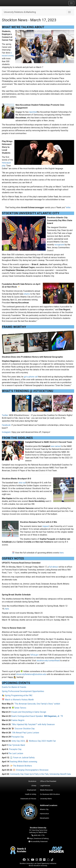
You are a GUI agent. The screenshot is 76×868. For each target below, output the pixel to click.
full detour (54, 567)
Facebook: (6, 425)
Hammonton (44, 814)
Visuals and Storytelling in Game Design (29, 712)
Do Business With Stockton (50, 794)
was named (56, 446)
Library (34, 786)
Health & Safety (31, 794)
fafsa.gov (35, 655)
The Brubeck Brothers (22, 766)
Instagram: (6, 432)
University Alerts (46, 799)
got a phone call (31, 377)
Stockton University (14, 3)
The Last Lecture (16, 753)
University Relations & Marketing (20, 12)
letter (68, 207)
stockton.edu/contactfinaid (48, 661)
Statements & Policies (28, 799)
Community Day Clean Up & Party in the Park (29, 774)
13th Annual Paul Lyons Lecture (25, 733)
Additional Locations (49, 805)
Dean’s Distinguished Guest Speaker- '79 (37, 716)
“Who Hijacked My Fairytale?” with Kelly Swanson (33, 724)
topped (46, 526)
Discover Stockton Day (25, 729)
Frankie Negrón (18, 720)
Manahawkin (45, 818)
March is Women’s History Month (19, 700)
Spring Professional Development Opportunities (23, 691)
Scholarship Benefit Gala (60, 774)
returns (27, 294)
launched (33, 112)
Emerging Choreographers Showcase (32, 770)
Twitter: (5, 415)
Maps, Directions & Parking (39, 838)
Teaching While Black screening (23, 762)
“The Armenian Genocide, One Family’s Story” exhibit (37, 704)
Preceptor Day (17, 737)
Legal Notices (45, 786)
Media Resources (46, 790)
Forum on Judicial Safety (24, 758)
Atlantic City (44, 809)
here (62, 553)
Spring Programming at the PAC (19, 695)
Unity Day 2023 (18, 741)
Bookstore (32, 781)
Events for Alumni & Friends (14, 687)
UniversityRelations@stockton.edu (31, 674)
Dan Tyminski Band (17, 745)
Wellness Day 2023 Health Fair (42, 741)
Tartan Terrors (20, 708)
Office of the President (48, 781)
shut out (22, 483)
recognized (59, 245)
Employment (32, 790)
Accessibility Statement (39, 841)
